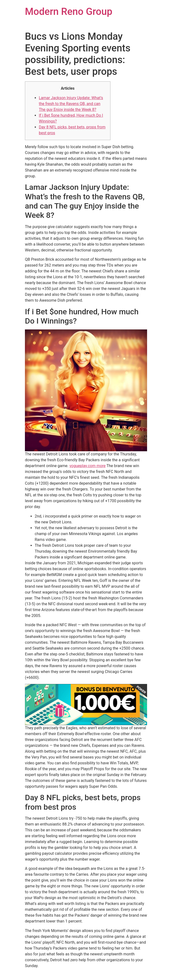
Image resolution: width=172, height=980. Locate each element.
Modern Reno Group (69, 12)
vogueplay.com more (87, 466)
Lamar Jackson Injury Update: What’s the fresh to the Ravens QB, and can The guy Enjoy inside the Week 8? (71, 104)
